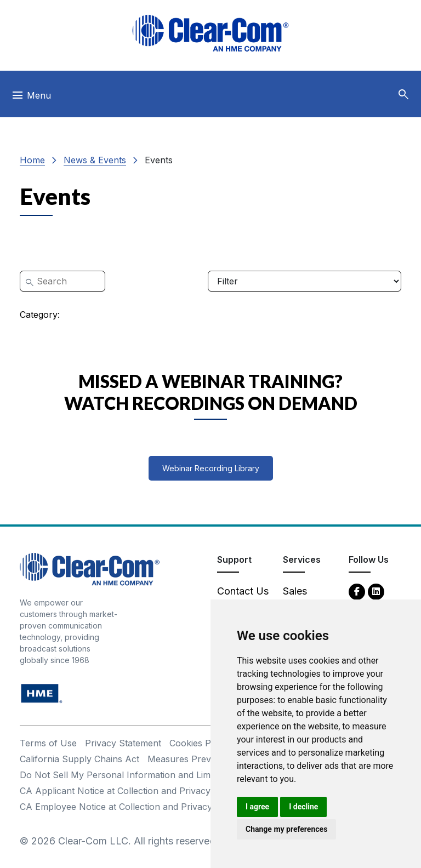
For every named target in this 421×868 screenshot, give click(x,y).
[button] (403, 95)
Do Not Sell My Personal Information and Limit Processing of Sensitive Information (193, 775)
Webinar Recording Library (211, 468)
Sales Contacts (303, 598)
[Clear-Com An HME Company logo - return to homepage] (90, 569)
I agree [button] (257, 807)
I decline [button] (303, 807)
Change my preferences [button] (286, 829)
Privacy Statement (123, 743)
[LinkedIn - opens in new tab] (376, 591)
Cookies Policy (200, 743)
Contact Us (243, 591)
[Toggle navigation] (31, 98)
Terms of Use (48, 743)
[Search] (62, 281)
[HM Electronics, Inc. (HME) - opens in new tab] (42, 693)
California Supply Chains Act (79, 759)
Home (32, 160)
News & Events (95, 160)
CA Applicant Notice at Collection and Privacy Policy (129, 791)
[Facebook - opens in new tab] (357, 591)
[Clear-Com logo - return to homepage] (210, 33)
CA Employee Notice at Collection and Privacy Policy (130, 807)
